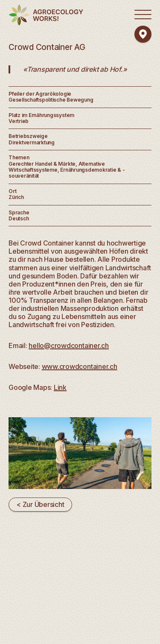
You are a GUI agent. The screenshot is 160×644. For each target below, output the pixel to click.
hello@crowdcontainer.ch (69, 346)
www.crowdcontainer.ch (80, 367)
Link (60, 388)
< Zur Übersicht (40, 504)
